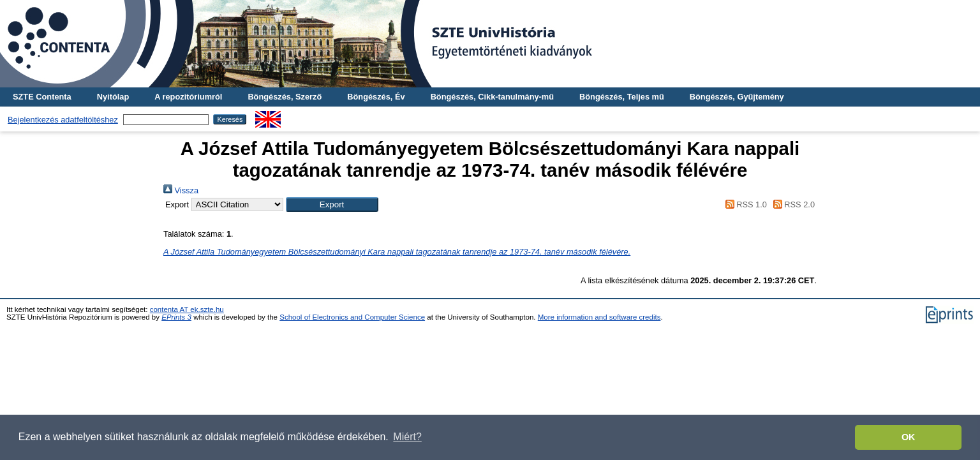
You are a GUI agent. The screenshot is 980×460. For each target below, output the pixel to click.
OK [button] (909, 437)
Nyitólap (113, 97)
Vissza (181, 190)
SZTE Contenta (42, 97)
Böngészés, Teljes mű (622, 97)
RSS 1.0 (744, 204)
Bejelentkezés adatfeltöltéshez (63, 120)
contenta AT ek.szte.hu (187, 309)
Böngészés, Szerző (285, 97)
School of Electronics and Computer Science (352, 317)
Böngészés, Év (376, 97)
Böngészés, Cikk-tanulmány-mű (492, 97)
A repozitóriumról (188, 97)
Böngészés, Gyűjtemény (737, 97)
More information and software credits (599, 317)
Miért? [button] (407, 437)
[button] (332, 204)
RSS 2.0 (792, 204)
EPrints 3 (176, 317)
